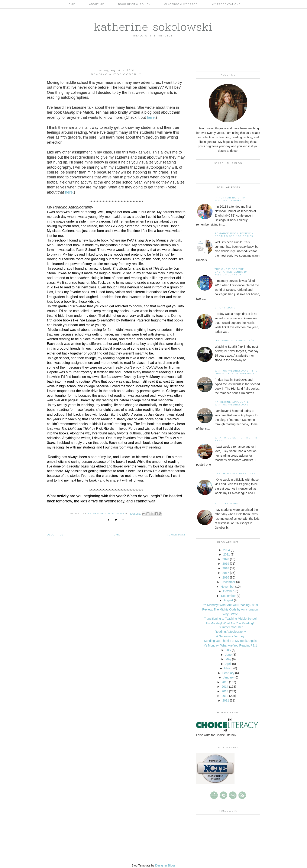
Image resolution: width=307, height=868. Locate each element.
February (228, 673)
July (228, 650)
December (228, 582)
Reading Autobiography (230, 632)
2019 (226, 564)
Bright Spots (225, 308)
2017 (226, 573)
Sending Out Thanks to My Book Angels (230, 641)
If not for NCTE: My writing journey (230, 199)
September (228, 596)
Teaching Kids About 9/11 (235, 341)
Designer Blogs (165, 865)
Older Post (56, 535)
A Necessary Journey (230, 636)
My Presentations (226, 4)
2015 (225, 682)
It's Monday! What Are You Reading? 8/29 (230, 605)
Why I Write (230, 614)
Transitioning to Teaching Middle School (230, 619)
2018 (226, 568)
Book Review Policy (134, 4)
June (228, 655)
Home (71, 4)
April (228, 664)
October (228, 591)
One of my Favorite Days (235, 474)
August (228, 600)
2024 (227, 550)
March (228, 668)
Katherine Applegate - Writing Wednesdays (233, 403)
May (228, 659)
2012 (225, 696)
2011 (226, 700)
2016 (226, 577)
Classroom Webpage (181, 4)
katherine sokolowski (153, 27)
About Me (97, 4)
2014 (225, 687)
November (228, 587)
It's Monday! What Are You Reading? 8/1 (230, 645)
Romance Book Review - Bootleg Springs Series (234, 235)
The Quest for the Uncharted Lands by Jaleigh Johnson (231, 272)
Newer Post (176, 535)
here (151, 117)
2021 (227, 554)
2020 (226, 559)
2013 (225, 691)
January (228, 677)
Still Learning (227, 504)
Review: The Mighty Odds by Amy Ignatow (230, 609)
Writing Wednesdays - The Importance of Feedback (236, 372)
